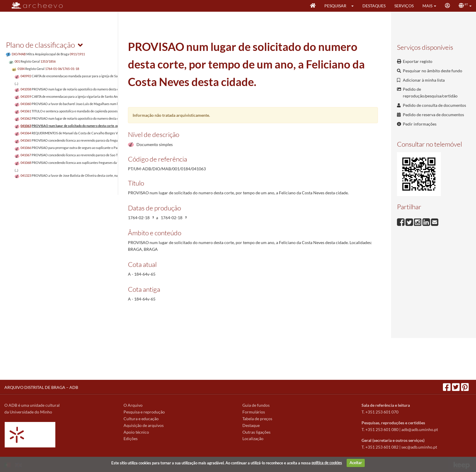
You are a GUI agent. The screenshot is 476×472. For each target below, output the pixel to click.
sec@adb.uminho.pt (419, 447)
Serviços (404, 6)
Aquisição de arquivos (144, 425)
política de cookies (327, 463)
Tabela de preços (257, 419)
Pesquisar (335, 6)
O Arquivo (133, 405)
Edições (131, 438)
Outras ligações (256, 432)
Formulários (254, 412)
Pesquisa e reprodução (144, 412)
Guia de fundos (256, 405)
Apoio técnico (136, 432)
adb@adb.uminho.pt (420, 429)
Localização (253, 438)
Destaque (251, 425)
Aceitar (356, 463)
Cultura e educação (141, 419)
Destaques (374, 6)
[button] (354, 6)
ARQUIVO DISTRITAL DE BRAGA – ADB (41, 387)
